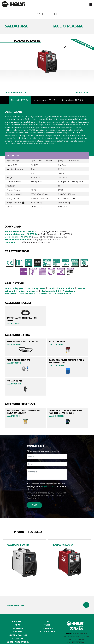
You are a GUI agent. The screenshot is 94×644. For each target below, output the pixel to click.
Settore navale (28, 294)
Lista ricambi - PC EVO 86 (18, 237)
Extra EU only (47, 632)
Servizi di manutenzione (61, 288)
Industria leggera (14, 288)
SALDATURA (16, 26)
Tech (47, 625)
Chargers (47, 628)
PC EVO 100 (82, 93)
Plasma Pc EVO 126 (15, 93)
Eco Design (11, 242)
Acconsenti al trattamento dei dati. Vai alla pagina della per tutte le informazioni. (47, 486)
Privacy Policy (49, 486)
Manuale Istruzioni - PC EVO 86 (21, 234)
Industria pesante (28, 291)
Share (7, 148)
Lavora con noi (18, 635)
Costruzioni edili (50, 291)
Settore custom (63, 294)
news (18, 625)
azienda (18, 632)
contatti (18, 639)
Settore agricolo (36, 288)
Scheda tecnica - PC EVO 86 (19, 231)
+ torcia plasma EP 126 (45, 100)
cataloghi (18, 628)
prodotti (18, 621)
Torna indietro (14, 605)
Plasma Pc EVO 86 (20, 100)
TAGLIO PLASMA (67, 26)
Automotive (45, 294)
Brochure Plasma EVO (16, 240)
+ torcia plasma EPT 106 (72, 100)
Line (47, 621)
